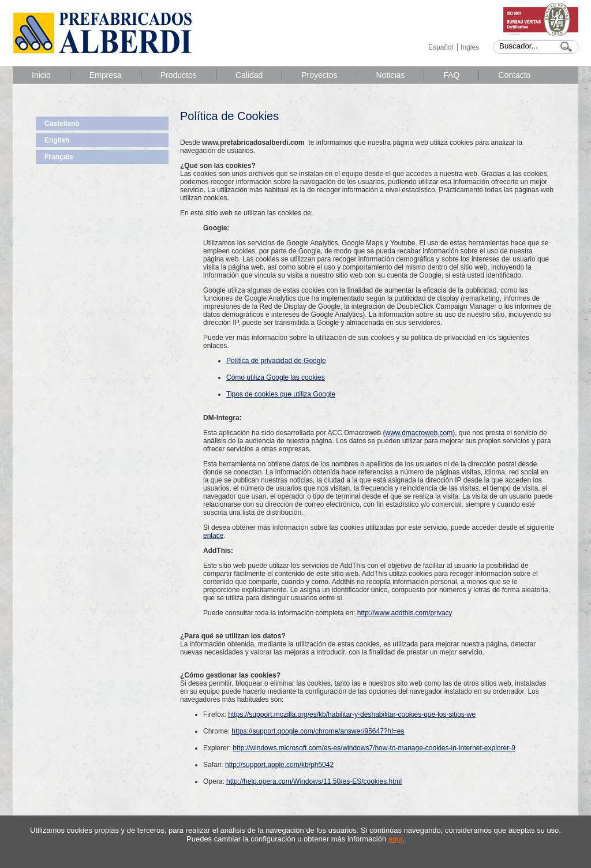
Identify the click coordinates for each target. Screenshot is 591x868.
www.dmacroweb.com (419, 433)
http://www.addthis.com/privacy (405, 613)
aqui (396, 839)
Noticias (391, 75)
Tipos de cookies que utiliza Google (281, 394)
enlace (213, 536)
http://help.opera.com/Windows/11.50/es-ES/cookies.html (314, 781)
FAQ (451, 75)
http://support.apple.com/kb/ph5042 (279, 765)
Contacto (514, 75)
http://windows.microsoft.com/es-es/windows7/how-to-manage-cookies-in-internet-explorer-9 (374, 748)
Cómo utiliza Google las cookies (276, 377)
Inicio (41, 75)
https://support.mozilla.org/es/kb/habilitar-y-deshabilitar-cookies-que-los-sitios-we (352, 714)
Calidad (249, 75)
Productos (179, 75)
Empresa (106, 75)
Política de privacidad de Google (276, 361)
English (57, 140)
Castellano (62, 124)
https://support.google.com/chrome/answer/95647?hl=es (318, 731)
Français (59, 157)
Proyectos (319, 75)
